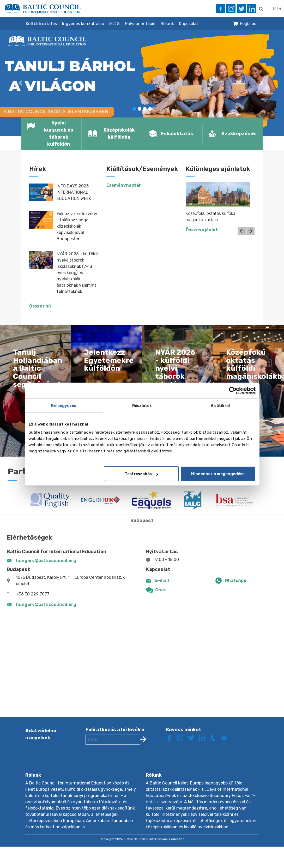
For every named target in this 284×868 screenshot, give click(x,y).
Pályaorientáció (140, 24)
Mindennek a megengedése (218, 474)
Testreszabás (141, 474)
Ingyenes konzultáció (83, 24)
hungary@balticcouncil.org (46, 561)
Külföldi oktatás (41, 24)
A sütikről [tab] (220, 405)
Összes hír (40, 306)
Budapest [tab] (142, 521)
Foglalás (248, 24)
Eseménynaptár (124, 185)
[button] (21, 83)
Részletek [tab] (142, 405)
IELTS (114, 24)
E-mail (162, 580)
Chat (161, 590)
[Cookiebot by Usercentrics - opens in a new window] (233, 390)
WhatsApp (235, 580)
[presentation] (125, 763)
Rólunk (167, 24)
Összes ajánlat (202, 230)
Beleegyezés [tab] (64, 405)
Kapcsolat (189, 24)
